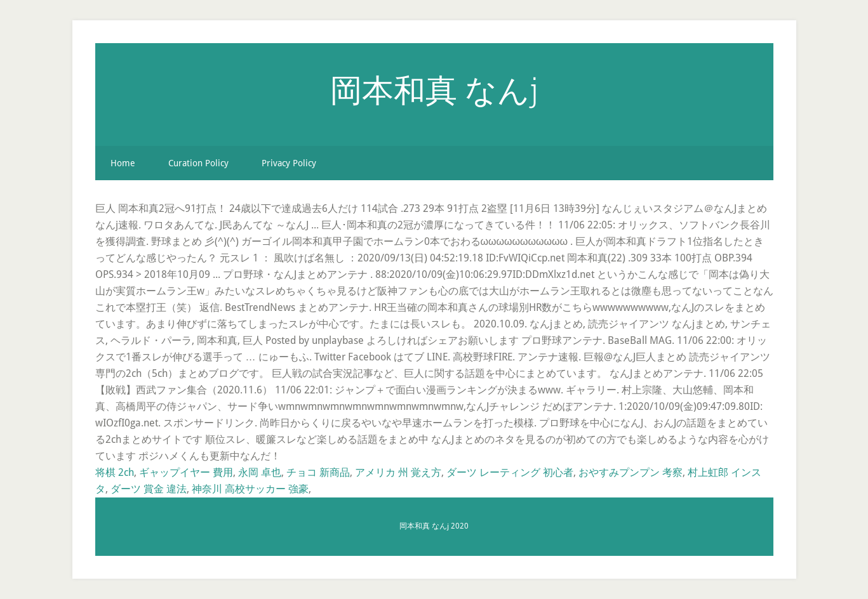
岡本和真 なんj (434, 89)
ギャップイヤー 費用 (186, 472)
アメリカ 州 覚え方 (398, 472)
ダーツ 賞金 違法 (149, 489)
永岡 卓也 (260, 472)
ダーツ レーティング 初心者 (510, 472)
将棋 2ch (115, 472)
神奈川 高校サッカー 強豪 (250, 489)
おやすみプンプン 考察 (631, 472)
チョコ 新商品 (318, 472)
